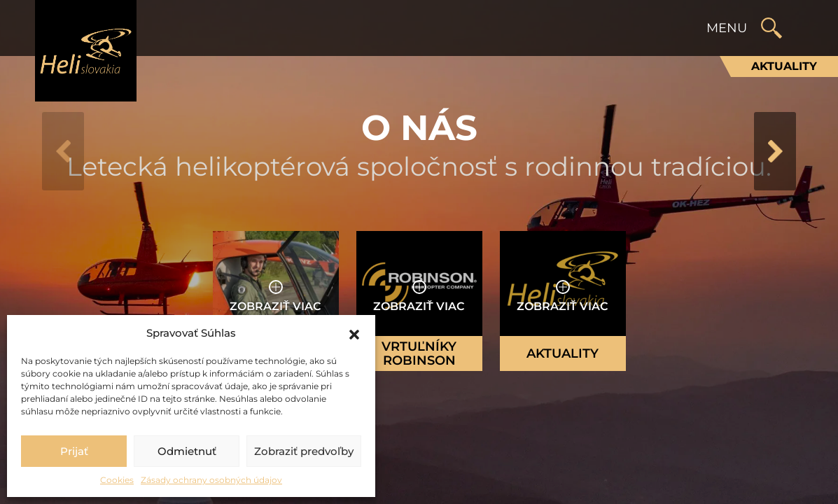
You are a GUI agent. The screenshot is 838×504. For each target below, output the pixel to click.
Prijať (74, 451)
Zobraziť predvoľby (304, 451)
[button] (354, 333)
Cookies (117, 480)
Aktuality (784, 66)
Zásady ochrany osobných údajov (211, 480)
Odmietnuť (187, 451)
